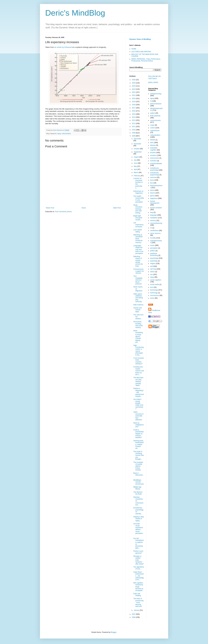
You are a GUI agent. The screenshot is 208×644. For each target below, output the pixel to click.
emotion (153, 153)
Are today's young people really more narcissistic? (138, 404)
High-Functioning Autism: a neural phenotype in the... (138, 350)
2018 (134, 105)
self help (153, 269)
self (151, 266)
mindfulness (154, 231)
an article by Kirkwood (63, 47)
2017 (134, 108)
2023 (134, 89)
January (137, 610)
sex (151, 274)
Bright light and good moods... (138, 218)
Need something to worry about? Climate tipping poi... (138, 336)
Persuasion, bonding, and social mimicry (138, 325)
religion (153, 264)
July (135, 160)
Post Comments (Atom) (63, 212)
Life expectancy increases (138, 225)
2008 (134, 136)
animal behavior (156, 104)
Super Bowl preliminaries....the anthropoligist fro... (138, 576)
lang (152, 212)
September (138, 152)
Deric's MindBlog (75, 13)
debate (153, 140)
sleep (152, 277)
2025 (134, 83)
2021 (134, 95)
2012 (134, 123)
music (152, 245)
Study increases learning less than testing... (138, 209)
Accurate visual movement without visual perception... (139, 529)
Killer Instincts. (138, 305)
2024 (134, 86)
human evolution (156, 208)
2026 (134, 80)
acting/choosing (156, 94)
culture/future (155, 131)
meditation (154, 218)
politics (153, 251)
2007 (134, 614)
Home (84, 208)
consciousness (155, 120)
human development (155, 202)
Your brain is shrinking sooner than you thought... (139, 455)
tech (152, 287)
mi (151, 228)
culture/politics (66, 133)
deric (152, 143)
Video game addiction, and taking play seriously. (138, 298)
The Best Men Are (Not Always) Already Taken (138, 382)
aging (59, 133)
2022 (134, 92)
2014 (134, 117)
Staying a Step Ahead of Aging (139, 519)
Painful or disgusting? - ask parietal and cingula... (139, 392)
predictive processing (154, 254)
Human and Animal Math (137, 310)
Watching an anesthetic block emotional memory (138, 239)
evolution (153, 161)
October (137, 149)
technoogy (154, 293)
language (153, 215)
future (152, 190)
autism (152, 113)
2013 (134, 120)
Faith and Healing (137, 595)
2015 (134, 114)
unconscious (155, 295)
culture (153, 128)
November (137, 144)
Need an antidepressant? (138, 425)
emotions (153, 155)
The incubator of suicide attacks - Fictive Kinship (138, 466)
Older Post (117, 208)
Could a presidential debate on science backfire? (138, 434)
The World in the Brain (138, 493)
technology (154, 290)
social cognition (156, 280)
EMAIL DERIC (153, 83)
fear (152, 183)
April (136, 169)
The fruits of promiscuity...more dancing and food (139, 602)
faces (152, 180)
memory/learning (156, 223)
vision (152, 298)
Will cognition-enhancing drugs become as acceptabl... (138, 587)
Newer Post (50, 208)
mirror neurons (155, 233)
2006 (134, 617)
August (136, 157)
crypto (152, 125)
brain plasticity (155, 116)
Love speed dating (137, 231)
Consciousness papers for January (139, 271)
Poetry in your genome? (138, 552)
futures (153, 193)
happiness (154, 198)
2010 (134, 130)
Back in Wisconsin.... (138, 475)
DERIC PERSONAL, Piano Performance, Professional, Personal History (146, 60)
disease (153, 145)
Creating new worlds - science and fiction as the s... (139, 371)
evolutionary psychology (154, 169)
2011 (134, 127)
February (137, 176)
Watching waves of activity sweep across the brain (138, 261)
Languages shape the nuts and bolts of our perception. (138, 250)
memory (153, 221)
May (135, 166)
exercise (153, 177)
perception (154, 248)
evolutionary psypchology (155, 174)
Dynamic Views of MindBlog (140, 39)
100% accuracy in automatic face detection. (138, 416)
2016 (134, 111)
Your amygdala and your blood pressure (138, 280)
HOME (134, 49)
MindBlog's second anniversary (138, 482)
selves (152, 272)
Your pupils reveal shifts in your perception (139, 199)
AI (151, 101)
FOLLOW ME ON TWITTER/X (154, 77)
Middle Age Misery (137, 488)
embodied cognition (154, 149)
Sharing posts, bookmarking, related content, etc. (138, 445)
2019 (134, 102)
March (136, 172)
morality (153, 238)
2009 (134, 133)
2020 (134, 99)
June (136, 163)
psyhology (154, 261)
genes (152, 196)
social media (155, 284)
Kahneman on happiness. (138, 192)
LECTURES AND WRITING (141, 52)
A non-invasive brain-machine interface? (139, 361)
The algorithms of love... (139, 568)
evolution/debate (156, 164)
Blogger (114, 632)
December (137, 139)
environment (155, 158)
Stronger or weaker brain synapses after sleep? (139, 560)
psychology (154, 258)
